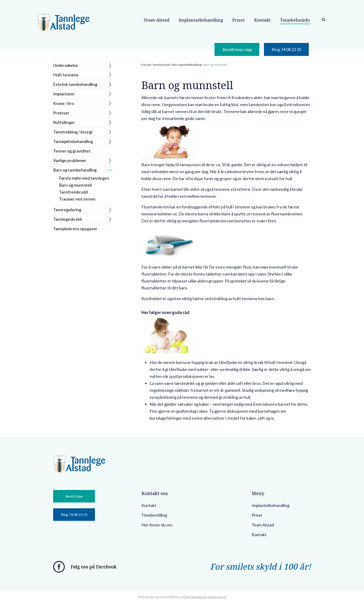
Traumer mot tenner (77, 199)
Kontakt (149, 506)
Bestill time (74, 497)
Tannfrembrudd (73, 192)
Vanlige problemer (70, 161)
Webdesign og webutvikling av (160, 597)
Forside (146, 65)
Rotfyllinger (64, 123)
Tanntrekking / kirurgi (73, 132)
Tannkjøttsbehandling (73, 142)
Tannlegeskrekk (68, 220)
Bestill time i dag (237, 50)
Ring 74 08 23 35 (286, 50)
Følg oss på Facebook (94, 567)
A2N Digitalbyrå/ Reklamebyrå (205, 597)
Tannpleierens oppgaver (75, 229)
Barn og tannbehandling (75, 170)
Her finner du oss (157, 525)
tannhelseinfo (162, 65)
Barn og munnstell (75, 185)
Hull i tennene (66, 75)
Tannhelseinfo (295, 20)
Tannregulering (67, 210)
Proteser (61, 113)
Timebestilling (154, 515)
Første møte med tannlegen (84, 178)
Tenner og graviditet (72, 151)
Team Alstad (263, 525)
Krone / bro (63, 104)
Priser (257, 515)
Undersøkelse (66, 66)
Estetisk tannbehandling (75, 85)
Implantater (64, 94)
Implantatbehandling (271, 506)
